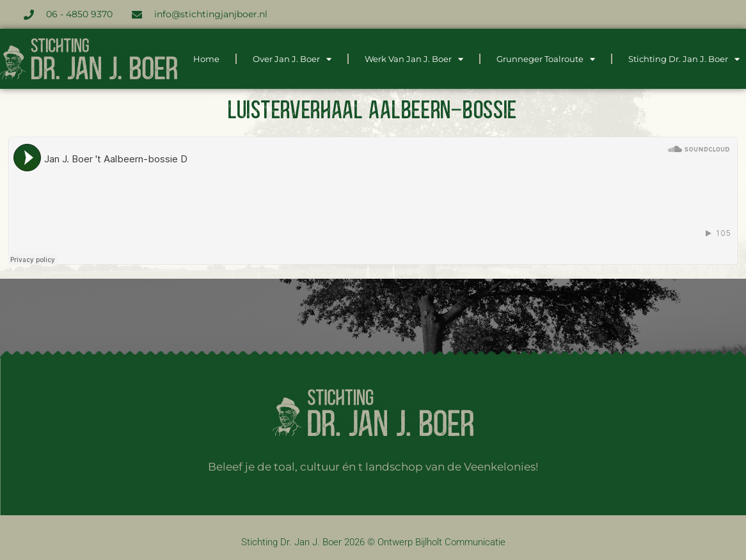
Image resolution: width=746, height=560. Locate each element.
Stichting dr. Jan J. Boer (684, 59)
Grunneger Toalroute (546, 59)
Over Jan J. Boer (292, 59)
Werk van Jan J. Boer (414, 59)
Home (206, 59)
